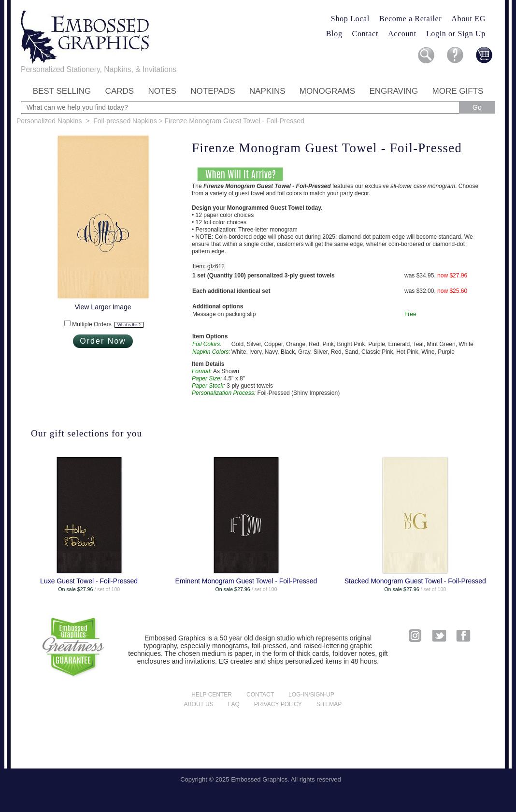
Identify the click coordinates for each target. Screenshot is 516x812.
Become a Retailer (411, 19)
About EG (468, 19)
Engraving (394, 91)
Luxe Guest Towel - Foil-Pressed (89, 581)
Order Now (103, 341)
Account (402, 34)
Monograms (327, 91)
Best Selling (62, 91)
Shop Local (350, 19)
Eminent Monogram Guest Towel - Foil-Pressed (246, 581)
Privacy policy (278, 704)
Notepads (213, 91)
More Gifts (458, 91)
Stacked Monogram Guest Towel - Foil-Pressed (415, 581)
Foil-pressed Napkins (125, 121)
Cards (120, 91)
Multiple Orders (107, 324)
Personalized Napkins (49, 121)
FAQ (234, 704)
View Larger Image (103, 307)
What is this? (129, 325)
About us (199, 704)
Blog (334, 34)
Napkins (267, 91)
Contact (365, 34)
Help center (212, 695)
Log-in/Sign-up (311, 695)
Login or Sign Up (456, 34)
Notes (162, 91)
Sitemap (329, 704)
